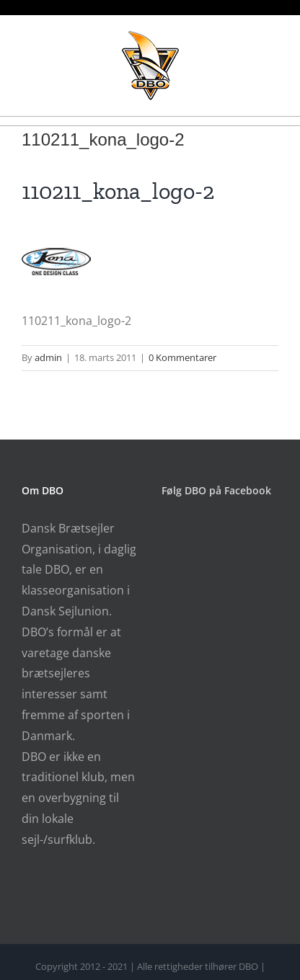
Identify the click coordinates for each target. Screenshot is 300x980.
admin (48, 357)
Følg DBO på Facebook (216, 490)
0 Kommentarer (182, 357)
